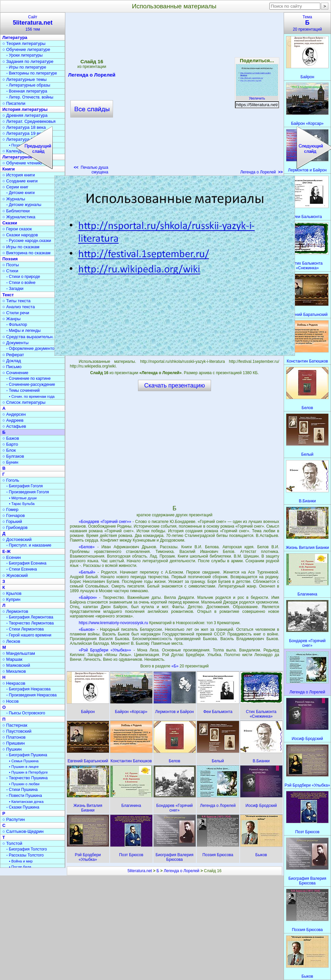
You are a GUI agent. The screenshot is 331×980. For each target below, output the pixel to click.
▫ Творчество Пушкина (27, 778)
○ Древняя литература (25, 115)
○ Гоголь (11, 480)
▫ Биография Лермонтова (30, 617)
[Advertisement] (81, 96)
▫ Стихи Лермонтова (25, 629)
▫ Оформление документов (31, 349)
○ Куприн (11, 599)
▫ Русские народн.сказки (29, 241)
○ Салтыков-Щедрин (23, 831)
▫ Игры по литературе (26, 67)
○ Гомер (10, 509)
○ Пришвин (13, 743)
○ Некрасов (14, 683)
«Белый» (87, 572)
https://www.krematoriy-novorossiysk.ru (113, 623)
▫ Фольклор (17, 325)
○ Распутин (13, 819)
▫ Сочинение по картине (28, 378)
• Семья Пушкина (24, 761)
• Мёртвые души (23, 498)
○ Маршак (12, 659)
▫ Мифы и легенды (23, 331)
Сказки (10, 223)
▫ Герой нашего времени (29, 635)
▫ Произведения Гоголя (28, 492)
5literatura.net (140, 871)
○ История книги (19, 175)
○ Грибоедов (15, 527)
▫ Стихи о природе (23, 277)
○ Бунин (10, 462)
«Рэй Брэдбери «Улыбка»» (105, 650)
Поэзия (10, 259)
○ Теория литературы (24, 43)
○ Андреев (13, 420)
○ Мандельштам (19, 653)
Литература (15, 37)
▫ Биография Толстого (27, 849)
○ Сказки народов (20, 235)
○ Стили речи (16, 313)
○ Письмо (12, 367)
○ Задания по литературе (28, 61)
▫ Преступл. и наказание (29, 545)
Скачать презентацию (175, 385)
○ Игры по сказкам (21, 247)
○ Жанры (11, 319)
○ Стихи (10, 271)
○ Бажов (11, 438)
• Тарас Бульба (22, 504)
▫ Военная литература (27, 91)
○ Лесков (11, 641)
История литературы (25, 109)
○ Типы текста (16, 301)
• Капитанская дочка (26, 802)
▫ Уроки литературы (24, 55)
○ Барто (10, 444)
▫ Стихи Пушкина (22, 790)
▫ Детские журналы (24, 205)
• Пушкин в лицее (24, 767)
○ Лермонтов (15, 611)
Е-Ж (6, 551)
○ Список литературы (24, 402)
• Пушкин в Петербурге (28, 772)
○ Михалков (14, 671)
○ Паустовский (17, 731)
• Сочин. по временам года (32, 396)
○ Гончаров (13, 515)
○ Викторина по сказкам (26, 253)
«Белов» (87, 547)
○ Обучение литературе (26, 49)
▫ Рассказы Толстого (25, 855)
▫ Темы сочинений (23, 390)
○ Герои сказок (17, 229)
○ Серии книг (15, 187)
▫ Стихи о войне (21, 283)
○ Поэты (11, 265)
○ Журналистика (19, 217)
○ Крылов (12, 593)
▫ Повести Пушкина (24, 796)
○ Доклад (12, 361)
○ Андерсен (14, 414)
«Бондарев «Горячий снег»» (105, 522)
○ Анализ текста (18, 307)
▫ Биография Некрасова (28, 689)
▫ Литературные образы (28, 85)
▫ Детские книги (20, 193)
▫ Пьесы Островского (26, 713)
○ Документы (15, 343)
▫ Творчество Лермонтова (30, 623)
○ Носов (10, 701)
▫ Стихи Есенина (22, 569)
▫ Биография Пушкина (27, 755)
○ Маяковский (16, 665)
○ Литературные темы (24, 79)
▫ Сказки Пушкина (23, 807)
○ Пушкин (12, 749)
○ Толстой (12, 843)
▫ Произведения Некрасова (31, 695)
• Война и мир (21, 861)
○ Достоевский (17, 539)
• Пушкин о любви (24, 784)
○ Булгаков (13, 456)
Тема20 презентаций (307, 23)
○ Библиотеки (16, 211)
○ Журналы (14, 199)
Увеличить (257, 97)
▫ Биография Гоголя (24, 486)
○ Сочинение (15, 373)
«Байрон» (88, 598)
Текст (8, 295)
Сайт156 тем (33, 23)
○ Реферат (13, 355)
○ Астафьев (14, 426)
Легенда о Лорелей (262, 172)
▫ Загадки (15, 289)
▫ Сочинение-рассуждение (31, 384)
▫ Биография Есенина (26, 563)
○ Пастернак (15, 725)
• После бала (20, 867)
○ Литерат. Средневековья (29, 121)
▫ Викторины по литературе (32, 73)
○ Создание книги (20, 181)
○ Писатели (14, 103)
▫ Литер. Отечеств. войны (30, 97)
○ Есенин (11, 557)
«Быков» (87, 629)
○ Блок (9, 450)
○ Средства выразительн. (28, 337)
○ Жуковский (15, 575)
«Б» (175, 666)
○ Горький (12, 521)
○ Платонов (14, 737)
